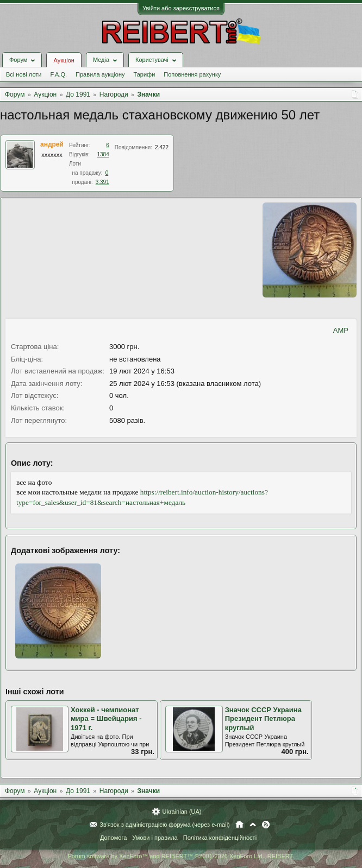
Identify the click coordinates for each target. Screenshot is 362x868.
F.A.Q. (58, 74)
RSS (266, 825)
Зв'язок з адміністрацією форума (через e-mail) (165, 825)
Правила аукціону (100, 74)
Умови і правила (155, 838)
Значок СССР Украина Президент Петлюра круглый (263, 719)
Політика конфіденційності (220, 838)
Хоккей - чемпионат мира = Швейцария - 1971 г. (106, 719)
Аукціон (64, 60)
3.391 (102, 182)
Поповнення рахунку (192, 74)
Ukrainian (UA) (182, 812)
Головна (239, 825)
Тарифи (145, 74)
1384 (103, 154)
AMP (341, 330)
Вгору (253, 825)
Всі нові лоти (24, 74)
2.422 (162, 147)
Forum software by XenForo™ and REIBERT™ (181, 856)
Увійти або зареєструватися (181, 8)
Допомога (113, 838)
